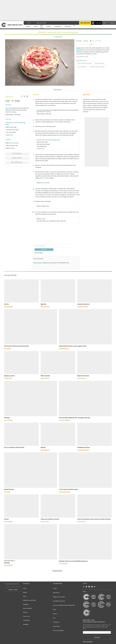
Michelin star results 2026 (30, 600)
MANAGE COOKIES (13, 590)
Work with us (56, 593)
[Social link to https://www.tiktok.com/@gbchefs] (95, 587)
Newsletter (26, 624)
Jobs (54, 618)
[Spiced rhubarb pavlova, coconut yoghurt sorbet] (85, 327)
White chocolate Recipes (85, 63)
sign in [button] (39, 263)
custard (13, 148)
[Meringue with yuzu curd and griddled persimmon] (85, 542)
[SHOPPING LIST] (27, 97)
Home (25, 588)
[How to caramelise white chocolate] (21, 434)
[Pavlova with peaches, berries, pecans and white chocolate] (95, 506)
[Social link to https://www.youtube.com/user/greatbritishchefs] (92, 587)
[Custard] (21, 506)
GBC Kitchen (59, 37)
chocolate (79, 50)
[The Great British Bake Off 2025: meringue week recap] (85, 398)
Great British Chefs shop (59, 601)
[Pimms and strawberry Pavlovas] (58, 506)
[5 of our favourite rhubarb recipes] (85, 470)
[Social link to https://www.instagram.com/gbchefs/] (89, 587)
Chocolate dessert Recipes (97, 67)
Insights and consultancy (59, 597)
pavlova (102, 52)
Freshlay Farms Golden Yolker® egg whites (49, 140)
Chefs (25, 596)
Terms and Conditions (58, 631)
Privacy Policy (56, 626)
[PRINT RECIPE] (25, 97)
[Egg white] (58, 291)
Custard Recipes (82, 67)
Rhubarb (78, 48)
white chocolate (14, 143)
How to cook (26, 616)
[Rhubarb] (58, 434)
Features (25, 612)
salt (12, 135)
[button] (28, 27)
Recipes (25, 592)
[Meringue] (31, 398)
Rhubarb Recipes (100, 63)
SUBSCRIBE (44, 250)
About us (55, 614)
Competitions (27, 620)
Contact (55, 588)
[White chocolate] (58, 363)
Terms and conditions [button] (39, 253)
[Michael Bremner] (31, 470)
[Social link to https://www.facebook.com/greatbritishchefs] (84, 587)
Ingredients (26, 604)
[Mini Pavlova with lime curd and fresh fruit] (31, 327)
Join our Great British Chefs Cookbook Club (64, 605)
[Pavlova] (21, 291)
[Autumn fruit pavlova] (95, 291)
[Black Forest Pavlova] (95, 363)
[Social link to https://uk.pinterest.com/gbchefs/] (86, 587)
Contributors (56, 622)
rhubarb (10, 108)
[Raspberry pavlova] (21, 363)
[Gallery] (40, 62)
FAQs (54, 609)
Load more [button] (57, 571)
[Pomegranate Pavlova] (95, 434)
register (45, 263)
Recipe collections (28, 608)
